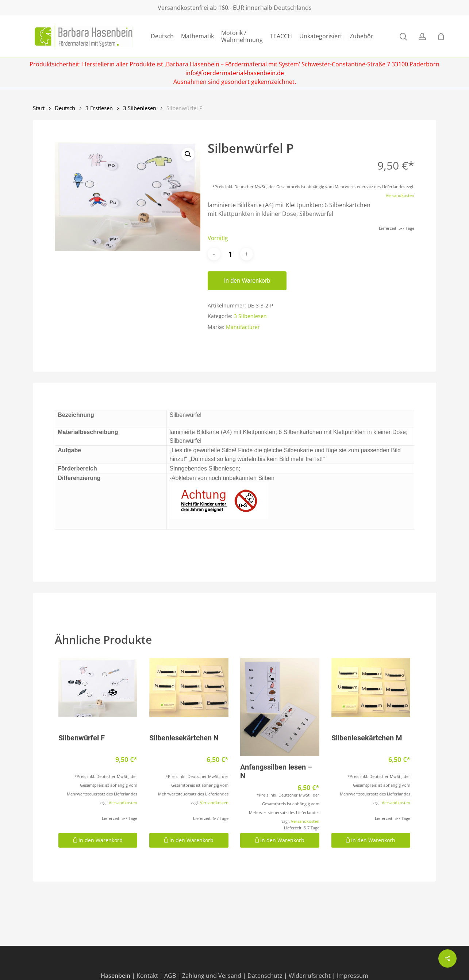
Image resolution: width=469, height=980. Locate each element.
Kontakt (147, 976)
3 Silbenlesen (140, 108)
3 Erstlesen (99, 108)
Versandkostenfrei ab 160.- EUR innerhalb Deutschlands (235, 8)
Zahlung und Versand (212, 976)
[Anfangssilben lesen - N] (280, 707)
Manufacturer (243, 327)
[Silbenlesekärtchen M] (371, 687)
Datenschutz (265, 976)
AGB (170, 976)
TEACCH (281, 36)
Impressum (353, 976)
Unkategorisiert (321, 36)
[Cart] (441, 36)
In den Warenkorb (247, 281)
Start (39, 108)
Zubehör (362, 36)
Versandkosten (400, 195)
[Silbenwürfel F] (98, 687)
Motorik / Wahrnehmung (242, 36)
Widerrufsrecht (310, 976)
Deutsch (162, 36)
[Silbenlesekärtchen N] (189, 687)
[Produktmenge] (230, 254)
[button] (188, 154)
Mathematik (197, 36)
